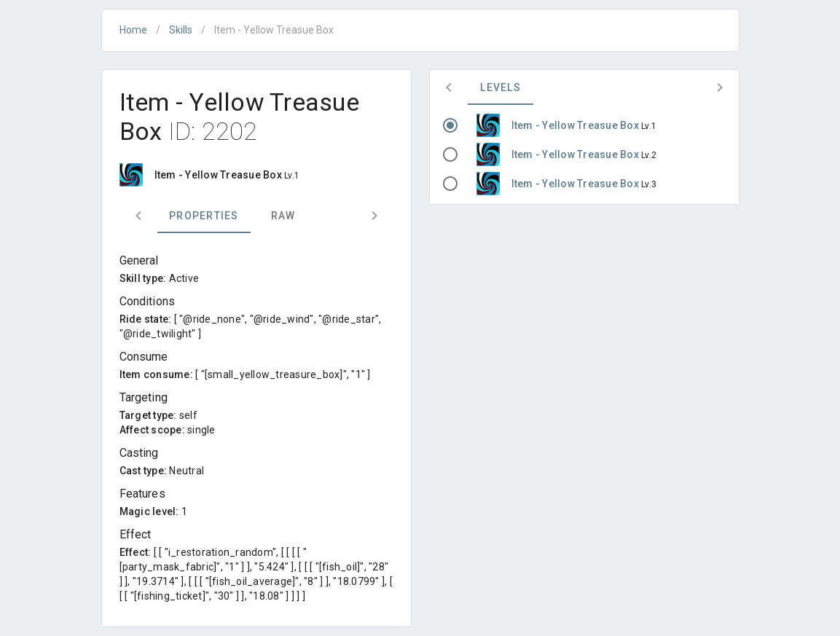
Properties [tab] (204, 216)
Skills (181, 30)
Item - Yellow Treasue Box (577, 125)
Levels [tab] (501, 87)
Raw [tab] (283, 216)
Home (133, 30)
